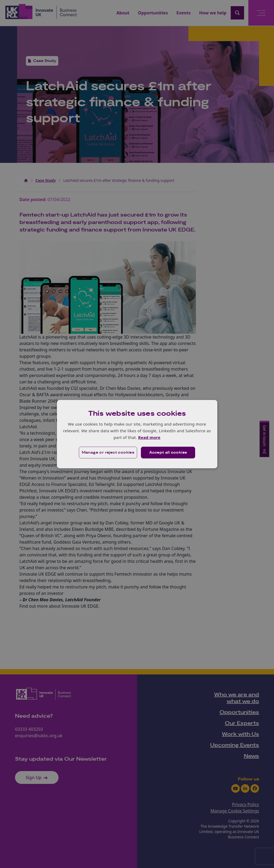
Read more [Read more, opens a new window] (149, 437)
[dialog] (137, 434)
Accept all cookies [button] (168, 453)
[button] (108, 453)
